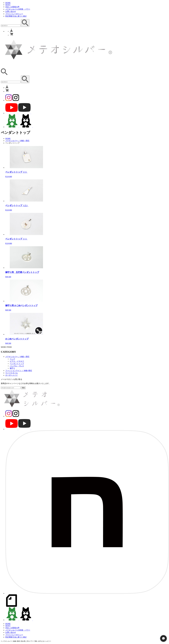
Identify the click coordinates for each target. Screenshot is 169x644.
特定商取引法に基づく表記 (16, 16)
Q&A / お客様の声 (12, 7)
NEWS (8, 5)
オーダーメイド (12, 375)
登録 (23, 388)
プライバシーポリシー (14, 14)
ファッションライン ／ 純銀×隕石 (19, 371)
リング (12, 359)
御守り (12, 368)
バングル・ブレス (17, 366)
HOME (8, 3)
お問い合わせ (11, 11)
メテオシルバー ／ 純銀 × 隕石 (17, 141)
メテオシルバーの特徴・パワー (18, 9)
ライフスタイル (12, 373)
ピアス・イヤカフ (17, 361)
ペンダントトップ (17, 364)
